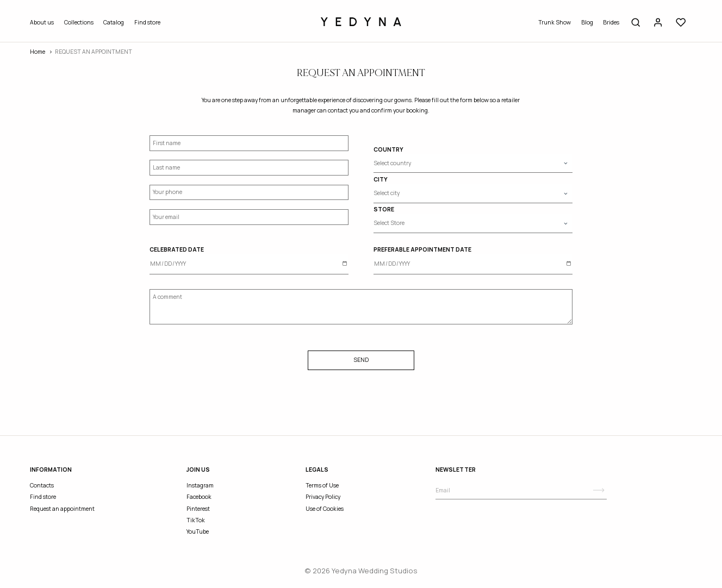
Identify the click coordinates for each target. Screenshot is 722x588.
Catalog (114, 22)
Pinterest (198, 509)
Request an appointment (62, 509)
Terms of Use (322, 485)
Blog (587, 22)
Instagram (200, 485)
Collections (79, 22)
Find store (147, 22)
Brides (611, 22)
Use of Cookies (325, 509)
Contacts (42, 485)
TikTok (196, 520)
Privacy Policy (323, 497)
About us (42, 22)
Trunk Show (555, 22)
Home (38, 52)
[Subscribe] (599, 490)
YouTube (198, 531)
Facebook (199, 497)
